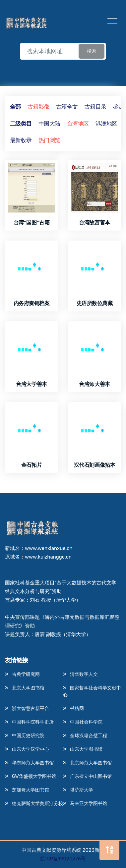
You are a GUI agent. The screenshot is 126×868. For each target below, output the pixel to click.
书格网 (77, 708)
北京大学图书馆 (28, 688)
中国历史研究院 (28, 736)
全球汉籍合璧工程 (89, 736)
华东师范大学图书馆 (33, 763)
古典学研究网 (26, 674)
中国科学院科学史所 (33, 722)
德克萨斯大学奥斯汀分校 (37, 804)
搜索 (92, 51)
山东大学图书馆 (86, 749)
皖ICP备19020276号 (63, 859)
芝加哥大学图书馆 (31, 790)
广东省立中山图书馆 (91, 776)
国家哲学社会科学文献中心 (92, 691)
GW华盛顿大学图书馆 (34, 776)
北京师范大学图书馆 (91, 763)
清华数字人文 (84, 674)
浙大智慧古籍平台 (31, 708)
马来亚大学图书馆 (89, 804)
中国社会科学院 (86, 722)
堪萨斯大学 (82, 790)
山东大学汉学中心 (31, 749)
